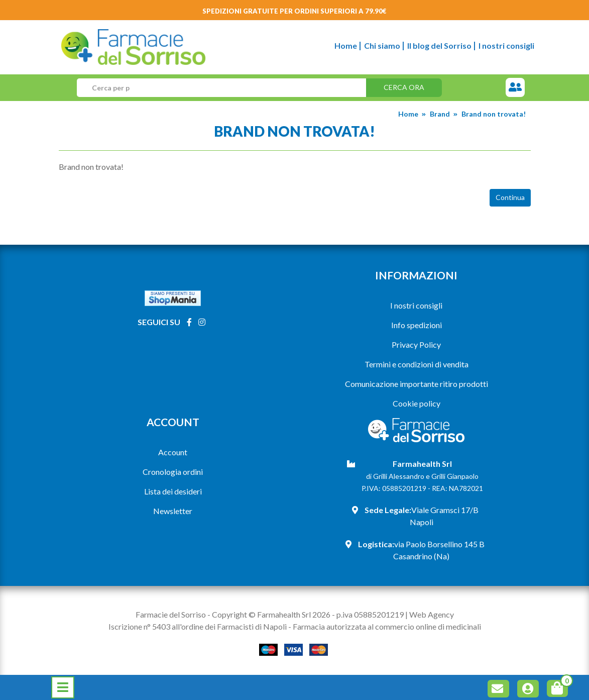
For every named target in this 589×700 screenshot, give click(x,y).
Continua (510, 197)
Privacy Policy (416, 344)
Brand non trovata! (494, 114)
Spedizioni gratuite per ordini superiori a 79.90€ (295, 11)
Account (173, 452)
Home (346, 45)
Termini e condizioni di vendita (417, 364)
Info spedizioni (417, 325)
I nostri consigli (506, 45)
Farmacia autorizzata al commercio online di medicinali (387, 626)
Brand (440, 114)
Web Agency (432, 614)
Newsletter (173, 511)
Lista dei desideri (173, 491)
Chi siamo (382, 45)
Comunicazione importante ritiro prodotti (417, 384)
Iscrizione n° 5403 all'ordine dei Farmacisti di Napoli (198, 626)
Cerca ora (404, 87)
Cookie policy (417, 403)
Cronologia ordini (173, 472)
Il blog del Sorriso (439, 45)
